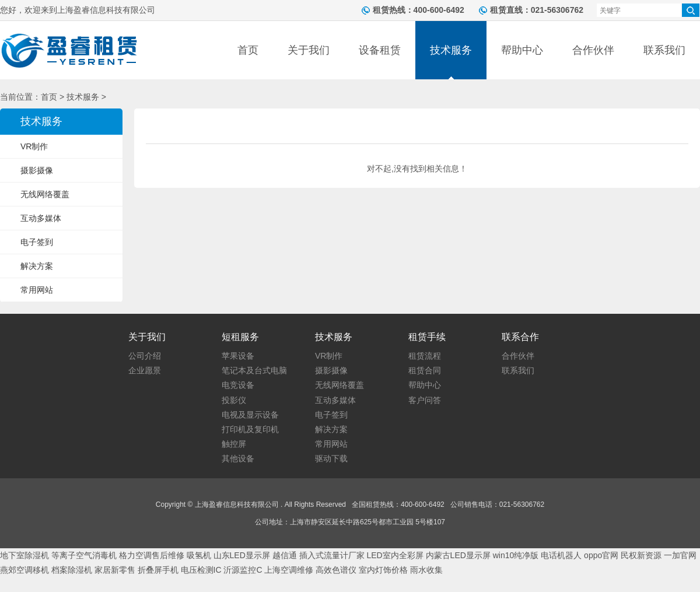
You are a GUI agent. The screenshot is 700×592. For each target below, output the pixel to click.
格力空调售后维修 (152, 555)
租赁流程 (425, 356)
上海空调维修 (289, 570)
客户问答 (425, 400)
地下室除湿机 (24, 555)
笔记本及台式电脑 (254, 370)
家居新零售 (115, 570)
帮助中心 (522, 50)
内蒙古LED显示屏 (458, 555)
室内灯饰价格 (383, 570)
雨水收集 (426, 570)
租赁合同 (425, 370)
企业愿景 (145, 370)
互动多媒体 (41, 218)
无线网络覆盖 (45, 194)
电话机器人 (561, 555)
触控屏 (234, 444)
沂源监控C (243, 570)
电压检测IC (201, 570)
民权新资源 (641, 555)
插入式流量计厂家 (332, 555)
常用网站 (37, 290)
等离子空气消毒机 (84, 555)
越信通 (285, 555)
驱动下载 (331, 458)
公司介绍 (145, 356)
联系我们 (664, 50)
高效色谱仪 (336, 570)
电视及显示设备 (250, 415)
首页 (248, 50)
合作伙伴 (593, 50)
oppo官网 (601, 555)
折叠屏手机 (158, 570)
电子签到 (37, 242)
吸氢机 (199, 555)
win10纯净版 (516, 555)
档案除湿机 (72, 570)
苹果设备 (238, 356)
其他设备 (238, 458)
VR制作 (34, 146)
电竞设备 (238, 385)
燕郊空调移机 (24, 570)
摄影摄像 (37, 170)
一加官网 (680, 555)
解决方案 (37, 266)
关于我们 (309, 50)
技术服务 (451, 50)
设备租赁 (380, 50)
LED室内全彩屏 (395, 555)
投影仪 (234, 400)
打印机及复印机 (250, 429)
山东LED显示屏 (242, 555)
